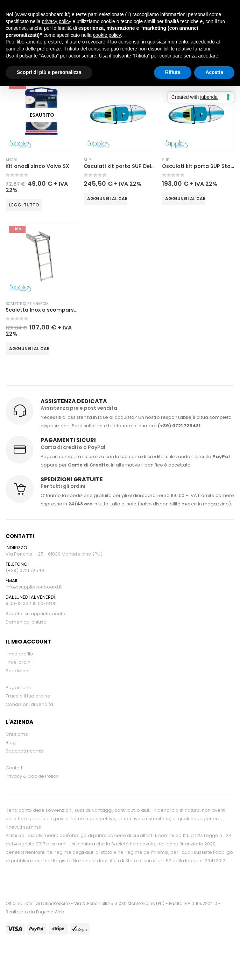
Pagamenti (18, 688)
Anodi (11, 160)
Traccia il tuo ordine (28, 696)
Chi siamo (17, 734)
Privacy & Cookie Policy (32, 776)
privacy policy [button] (57, 21)
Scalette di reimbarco (27, 304)
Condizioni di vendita (29, 704)
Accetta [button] (214, 72)
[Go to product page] (42, 115)
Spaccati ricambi (25, 751)
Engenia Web (50, 912)
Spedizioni (17, 671)
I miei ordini (19, 662)
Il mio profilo (19, 654)
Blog (11, 743)
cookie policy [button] (107, 35)
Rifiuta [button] (173, 72)
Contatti (15, 768)
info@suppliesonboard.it (34, 587)
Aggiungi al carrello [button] (107, 199)
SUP (87, 160)
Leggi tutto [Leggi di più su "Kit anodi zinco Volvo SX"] (24, 205)
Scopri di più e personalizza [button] (49, 72)
